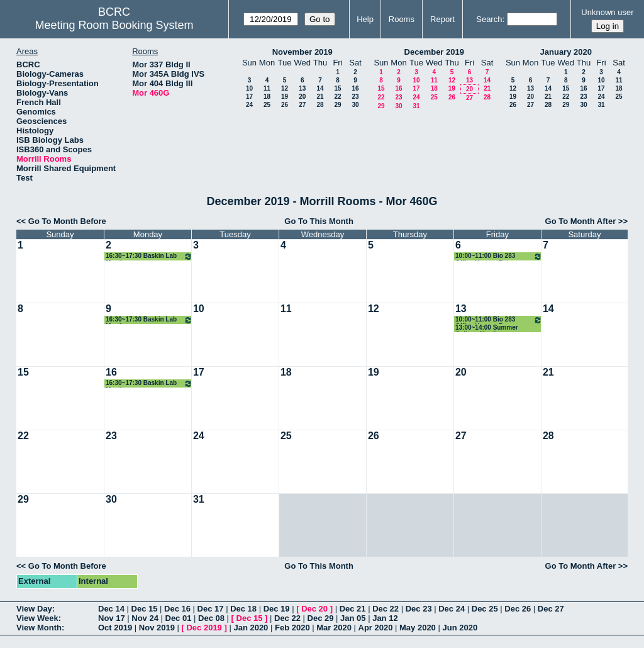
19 (285, 97)
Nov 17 (112, 618)
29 (337, 105)
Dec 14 (111, 609)
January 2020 (566, 52)
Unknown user (607, 12)
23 (355, 97)
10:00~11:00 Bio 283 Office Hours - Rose (499, 256)
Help (365, 19)
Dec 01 (179, 618)
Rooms (402, 19)
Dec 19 (277, 609)
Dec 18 (243, 609)
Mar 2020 (334, 628)
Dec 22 (386, 609)
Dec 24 (452, 609)
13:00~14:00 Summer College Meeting (487, 328)
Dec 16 (177, 609)
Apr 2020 (376, 628)
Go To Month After (581, 221)
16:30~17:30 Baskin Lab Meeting (149, 256)
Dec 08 (211, 618)
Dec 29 (321, 618)
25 (267, 105)
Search (489, 19)
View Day (34, 609)
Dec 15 (145, 609)
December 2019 (434, 52)
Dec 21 (353, 609)
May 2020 (418, 628)
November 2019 (303, 52)
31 (416, 106)
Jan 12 (385, 618)
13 (302, 88)
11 (267, 88)
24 (249, 105)
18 (267, 97)
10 (249, 88)
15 (337, 88)
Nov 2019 (157, 628)
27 (302, 105)
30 (355, 105)
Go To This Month (319, 221)
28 (320, 105)
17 (249, 97)
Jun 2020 (460, 628)
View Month (39, 628)
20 (302, 97)
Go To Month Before (67, 221)
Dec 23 (419, 609)
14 (320, 88)
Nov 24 (145, 618)
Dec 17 (211, 609)
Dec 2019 (204, 628)
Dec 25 (485, 609)
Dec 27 (551, 609)
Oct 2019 (115, 628)
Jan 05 (353, 618)
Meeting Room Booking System (114, 25)
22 (337, 97)
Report (442, 19)
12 (285, 88)
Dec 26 (518, 609)
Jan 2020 (251, 628)
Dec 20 (314, 609)
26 (285, 105)
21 (320, 97)
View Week (37, 618)
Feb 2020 (292, 628)
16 (355, 88)
